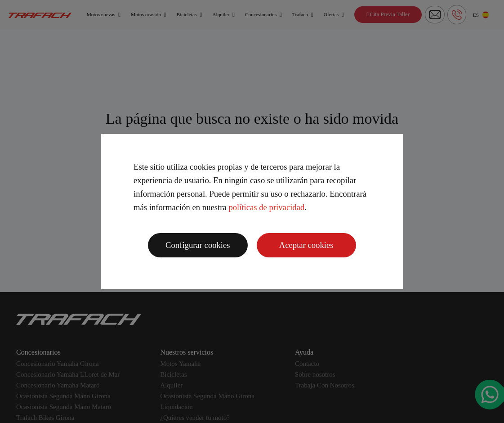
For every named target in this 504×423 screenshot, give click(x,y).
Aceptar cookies (306, 245)
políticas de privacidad (266, 207)
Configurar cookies (198, 245)
